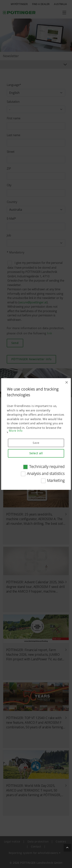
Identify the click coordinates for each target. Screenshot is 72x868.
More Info (16, 431)
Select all (36, 453)
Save (36, 443)
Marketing (56, 480)
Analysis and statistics (46, 473)
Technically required (47, 467)
